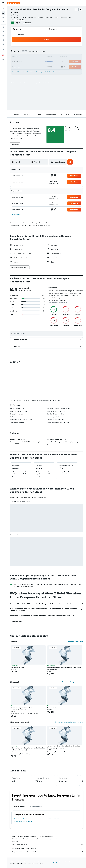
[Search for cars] (3, 17)
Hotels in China (39, 829)
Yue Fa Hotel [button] (51, 675)
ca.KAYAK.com (14, 829)
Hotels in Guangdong (51, 829)
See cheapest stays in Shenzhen (72, 649)
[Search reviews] (48, 334)
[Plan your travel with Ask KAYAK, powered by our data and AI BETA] (3, 27)
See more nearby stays (76, 609)
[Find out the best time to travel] (3, 40)
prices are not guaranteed (50, 806)
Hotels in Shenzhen (53, 786)
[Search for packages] (3, 22)
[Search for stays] (3, 13)
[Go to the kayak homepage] (13, 3)
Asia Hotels (29, 829)
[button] (3, 3)
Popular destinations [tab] (35, 774)
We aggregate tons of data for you (47, 815)
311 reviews (27, 23)
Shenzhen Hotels (64, 829)
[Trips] (3, 50)
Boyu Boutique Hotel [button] (17, 635)
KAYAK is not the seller (47, 812)
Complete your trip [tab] (19, 774)
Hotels (22, 829)
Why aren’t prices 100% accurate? (47, 819)
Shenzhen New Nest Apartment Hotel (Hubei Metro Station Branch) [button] (64, 636)
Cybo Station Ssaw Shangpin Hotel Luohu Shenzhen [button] (28, 715)
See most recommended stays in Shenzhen (69, 689)
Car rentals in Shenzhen (22, 786)
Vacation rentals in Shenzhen (23, 789)
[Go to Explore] (3, 31)
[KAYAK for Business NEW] (3, 44)
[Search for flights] (3, 9)
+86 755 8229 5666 (18, 20)
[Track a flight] (3, 36)
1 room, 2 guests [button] (18, 34)
